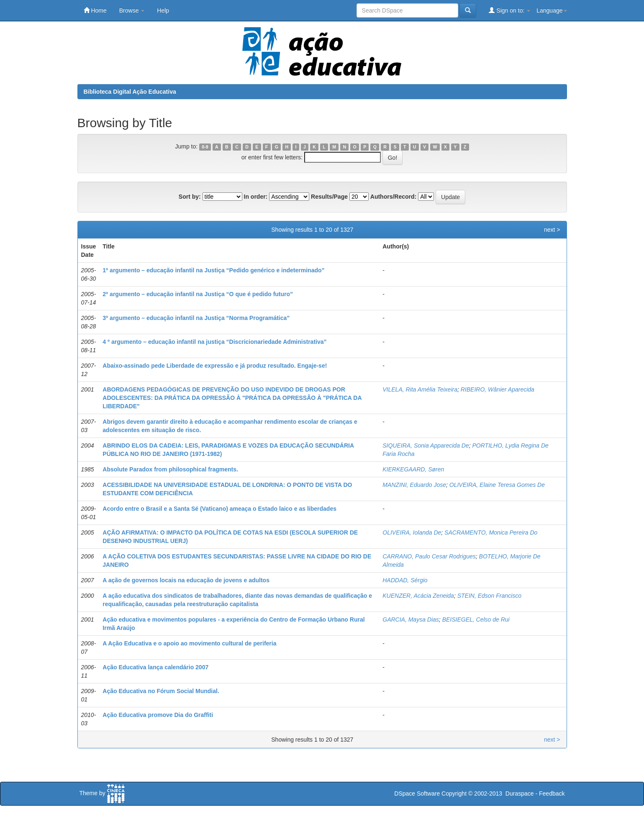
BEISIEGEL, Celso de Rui (476, 619)
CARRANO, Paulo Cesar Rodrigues (429, 556)
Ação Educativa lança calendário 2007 (155, 667)
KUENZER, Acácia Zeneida (418, 596)
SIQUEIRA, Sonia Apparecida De (426, 445)
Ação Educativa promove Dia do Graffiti (158, 715)
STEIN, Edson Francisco (489, 596)
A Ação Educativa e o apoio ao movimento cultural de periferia (189, 643)
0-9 (205, 147)
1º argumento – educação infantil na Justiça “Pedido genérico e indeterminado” (213, 270)
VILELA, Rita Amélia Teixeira (420, 389)
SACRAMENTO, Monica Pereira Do (491, 532)
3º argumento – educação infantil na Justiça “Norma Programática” (196, 318)
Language (552, 10)
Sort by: (190, 197)
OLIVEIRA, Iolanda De (412, 532)
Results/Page (329, 197)
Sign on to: (509, 10)
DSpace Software (417, 794)
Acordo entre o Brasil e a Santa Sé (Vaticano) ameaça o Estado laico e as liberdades (219, 509)
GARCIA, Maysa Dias (411, 619)
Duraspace (520, 794)
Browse (132, 10)
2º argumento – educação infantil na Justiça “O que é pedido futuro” (198, 294)
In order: (256, 197)
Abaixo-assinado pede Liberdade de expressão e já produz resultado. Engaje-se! (215, 366)
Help (163, 10)
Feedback (552, 794)
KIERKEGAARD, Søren (413, 469)
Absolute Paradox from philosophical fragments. (170, 469)
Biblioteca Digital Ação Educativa (130, 92)
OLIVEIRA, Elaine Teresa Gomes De (497, 485)
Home (95, 10)
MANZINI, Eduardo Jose (414, 485)
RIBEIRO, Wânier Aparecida (498, 389)
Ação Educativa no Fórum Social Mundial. (161, 691)
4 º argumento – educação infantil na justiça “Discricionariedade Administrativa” (214, 342)
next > (552, 230)
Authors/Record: (393, 197)
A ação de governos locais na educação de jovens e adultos (186, 580)
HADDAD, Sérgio (405, 580)
